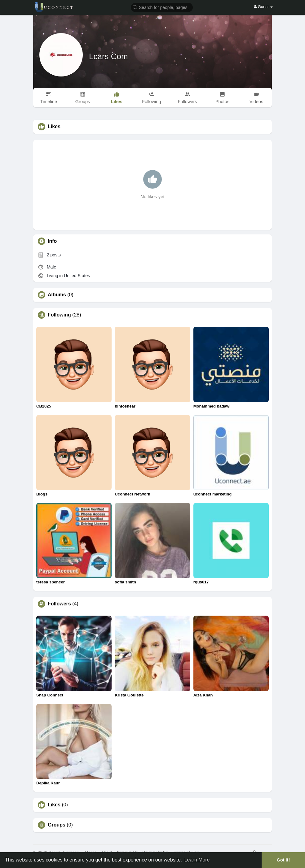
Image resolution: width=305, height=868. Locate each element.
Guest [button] (263, 7)
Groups (57, 825)
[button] (162, 7)
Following (59, 315)
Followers (59, 604)
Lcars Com (108, 56)
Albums (57, 295)
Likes (54, 805)
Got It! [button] (283, 860)
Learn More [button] (197, 860)
